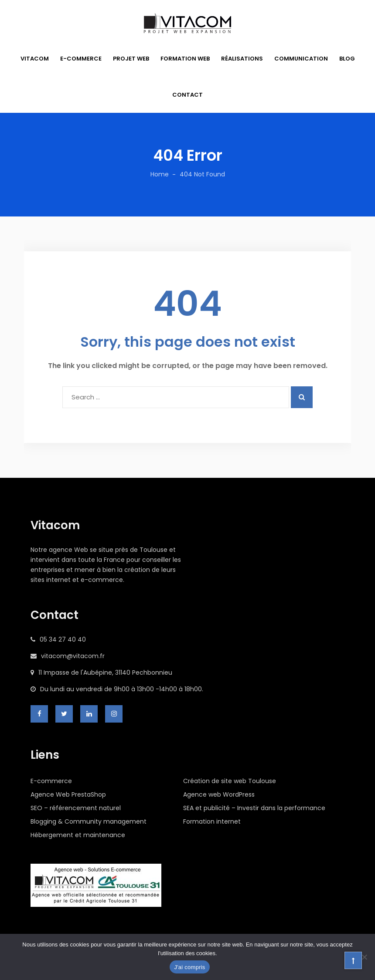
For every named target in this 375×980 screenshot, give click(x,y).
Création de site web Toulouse (230, 781)
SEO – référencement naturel (76, 808)
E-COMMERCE (81, 59)
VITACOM (35, 59)
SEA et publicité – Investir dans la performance (254, 808)
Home (160, 174)
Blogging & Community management (89, 821)
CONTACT (187, 95)
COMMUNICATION (301, 59)
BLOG (347, 59)
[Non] (364, 957)
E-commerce (51, 781)
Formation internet (212, 821)
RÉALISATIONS (242, 59)
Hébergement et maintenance (78, 835)
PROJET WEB (131, 59)
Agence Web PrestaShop (68, 794)
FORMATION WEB (185, 59)
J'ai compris (189, 967)
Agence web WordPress (219, 794)
